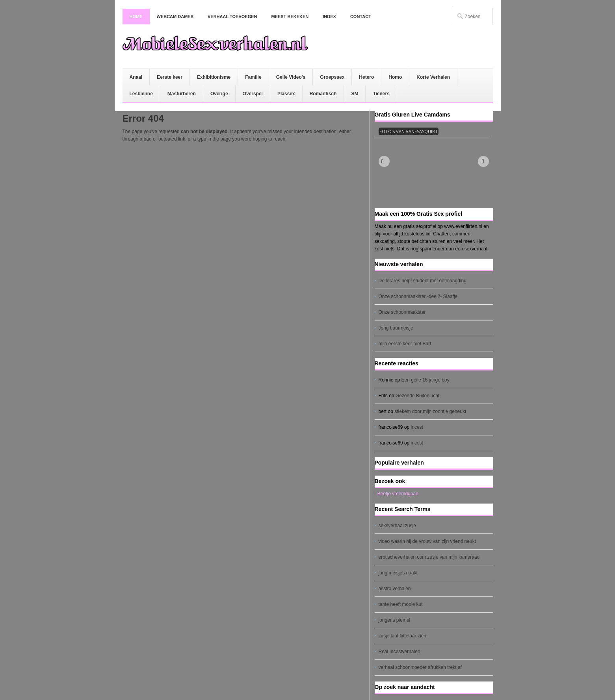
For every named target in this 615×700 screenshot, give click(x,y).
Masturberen (182, 94)
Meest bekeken (290, 17)
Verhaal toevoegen (232, 17)
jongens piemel (395, 620)
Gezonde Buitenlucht (417, 396)
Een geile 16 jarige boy (425, 380)
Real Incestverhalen (399, 652)
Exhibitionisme (214, 77)
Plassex (286, 94)
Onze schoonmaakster (402, 312)
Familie (253, 77)
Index (329, 17)
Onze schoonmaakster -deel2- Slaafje (418, 296)
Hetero (366, 77)
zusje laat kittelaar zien (402, 636)
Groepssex (332, 77)
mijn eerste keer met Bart (405, 344)
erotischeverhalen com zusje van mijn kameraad (429, 557)
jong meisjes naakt (398, 573)
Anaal (136, 77)
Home (136, 17)
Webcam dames (175, 17)
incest (417, 427)
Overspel (253, 94)
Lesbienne (141, 94)
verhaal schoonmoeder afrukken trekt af (420, 667)
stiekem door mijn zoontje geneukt (430, 411)
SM (355, 94)
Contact (361, 17)
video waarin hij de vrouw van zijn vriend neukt (427, 541)
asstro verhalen (395, 589)
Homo (395, 77)
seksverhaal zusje (397, 526)
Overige (219, 94)
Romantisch (323, 94)
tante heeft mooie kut (401, 604)
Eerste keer (170, 77)
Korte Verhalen (433, 77)
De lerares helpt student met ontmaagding (423, 281)
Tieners (381, 94)
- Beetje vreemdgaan (397, 494)
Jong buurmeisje (396, 328)
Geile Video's (291, 77)
